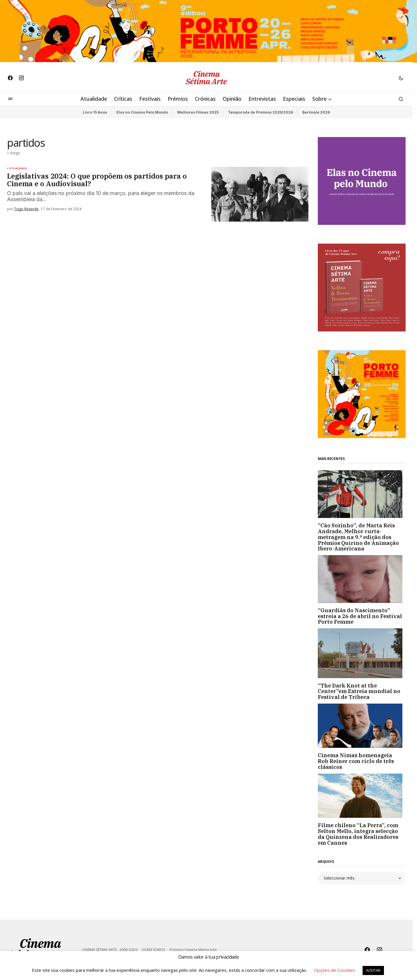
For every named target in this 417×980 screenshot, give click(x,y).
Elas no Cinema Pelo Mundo (142, 112)
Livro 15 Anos (95, 112)
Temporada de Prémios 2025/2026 (260, 112)
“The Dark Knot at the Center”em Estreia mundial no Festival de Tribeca (359, 691)
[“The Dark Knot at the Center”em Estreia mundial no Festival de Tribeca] (362, 653)
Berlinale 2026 (316, 112)
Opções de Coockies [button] (335, 970)
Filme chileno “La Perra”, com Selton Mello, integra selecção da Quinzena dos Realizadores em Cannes (358, 834)
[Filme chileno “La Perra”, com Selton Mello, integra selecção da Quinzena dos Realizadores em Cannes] (362, 796)
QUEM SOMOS (153, 950)
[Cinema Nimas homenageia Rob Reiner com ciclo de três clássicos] (362, 726)
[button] (401, 78)
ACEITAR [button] (373, 970)
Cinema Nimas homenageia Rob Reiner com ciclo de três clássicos (356, 761)
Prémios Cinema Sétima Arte (193, 950)
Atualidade (18, 168)
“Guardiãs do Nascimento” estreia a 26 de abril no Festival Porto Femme (360, 616)
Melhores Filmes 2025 (198, 112)
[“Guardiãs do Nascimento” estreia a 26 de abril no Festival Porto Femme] (362, 579)
